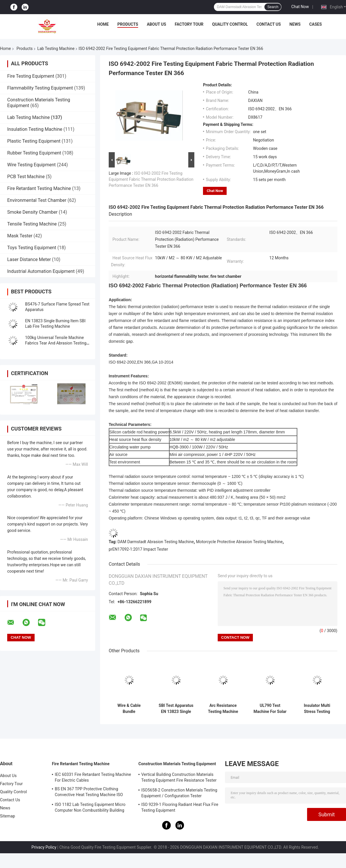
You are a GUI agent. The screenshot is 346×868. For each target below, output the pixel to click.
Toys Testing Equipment (32, 248)
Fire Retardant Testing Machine (39, 188)
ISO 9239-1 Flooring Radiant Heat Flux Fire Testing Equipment (180, 807)
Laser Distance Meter (29, 259)
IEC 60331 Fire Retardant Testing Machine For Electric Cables (93, 777)
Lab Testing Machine (56, 49)
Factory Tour (189, 24)
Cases (315, 24)
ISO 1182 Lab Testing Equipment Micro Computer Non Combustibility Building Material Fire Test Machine (90, 808)
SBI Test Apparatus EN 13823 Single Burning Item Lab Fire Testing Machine (176, 709)
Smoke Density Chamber (32, 212)
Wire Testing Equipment (31, 165)
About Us (156, 24)
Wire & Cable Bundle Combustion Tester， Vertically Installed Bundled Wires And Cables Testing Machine (129, 709)
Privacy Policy (44, 847)
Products (128, 24)
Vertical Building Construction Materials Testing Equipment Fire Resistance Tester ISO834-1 (179, 778)
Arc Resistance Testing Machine (223, 708)
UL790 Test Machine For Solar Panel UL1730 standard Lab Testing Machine (270, 709)
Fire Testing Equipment (31, 76)
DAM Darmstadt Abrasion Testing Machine (156, 542)
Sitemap (7, 816)
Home (103, 24)
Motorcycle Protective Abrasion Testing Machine (239, 542)
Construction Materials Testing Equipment (177, 764)
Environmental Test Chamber (37, 200)
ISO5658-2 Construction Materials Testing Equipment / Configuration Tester (179, 793)
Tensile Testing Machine (32, 224)
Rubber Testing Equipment (34, 153)
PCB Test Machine (26, 177)
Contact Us (268, 24)
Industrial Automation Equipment (41, 271)
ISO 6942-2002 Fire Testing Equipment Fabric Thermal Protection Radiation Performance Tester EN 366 (151, 179)
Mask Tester (20, 236)
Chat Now (300, 7)
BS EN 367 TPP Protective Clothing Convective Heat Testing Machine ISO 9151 (89, 793)
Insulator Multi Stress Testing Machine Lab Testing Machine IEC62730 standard (317, 709)
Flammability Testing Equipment (40, 88)
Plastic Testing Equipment (34, 141)
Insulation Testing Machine (35, 129)
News (295, 24)
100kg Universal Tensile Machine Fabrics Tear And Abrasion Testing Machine (56, 343)
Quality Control (230, 24)
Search (273, 7)
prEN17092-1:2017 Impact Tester (138, 549)
